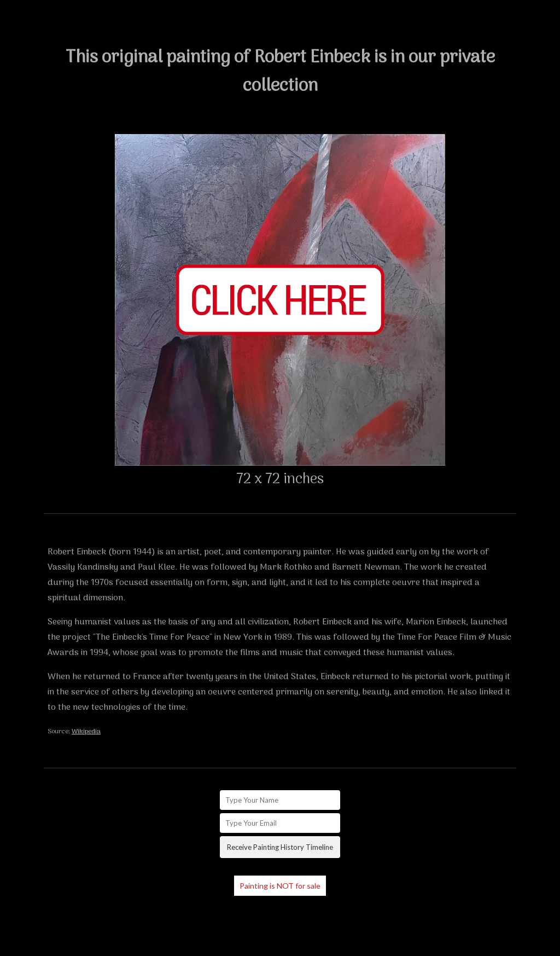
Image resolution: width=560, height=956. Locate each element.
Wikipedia (86, 732)
